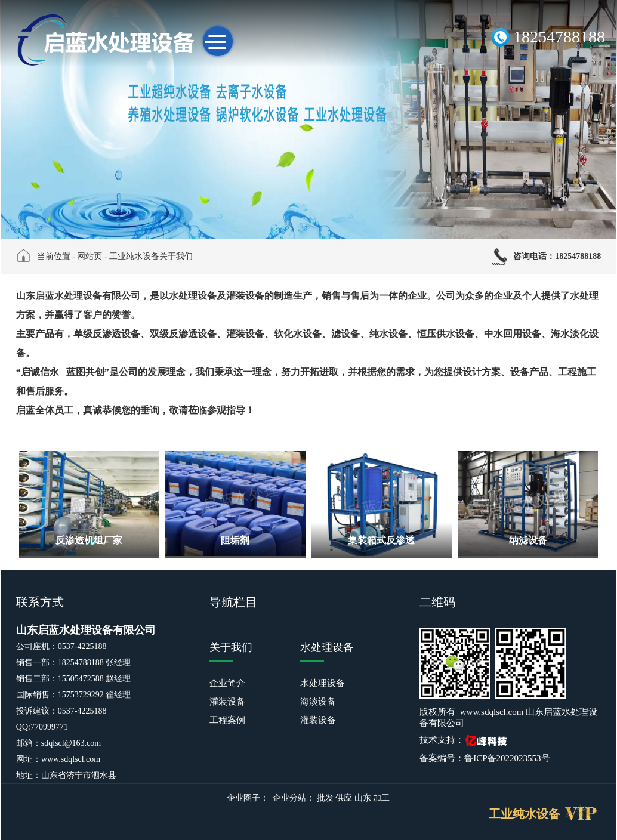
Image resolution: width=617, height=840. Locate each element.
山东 (363, 798)
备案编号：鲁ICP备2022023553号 (485, 758)
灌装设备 (227, 702)
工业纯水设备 (525, 814)
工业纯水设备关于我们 (151, 256)
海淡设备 (318, 702)
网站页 (90, 256)
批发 (325, 798)
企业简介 (227, 683)
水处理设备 (323, 683)
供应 (344, 798)
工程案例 (227, 720)
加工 (381, 798)
